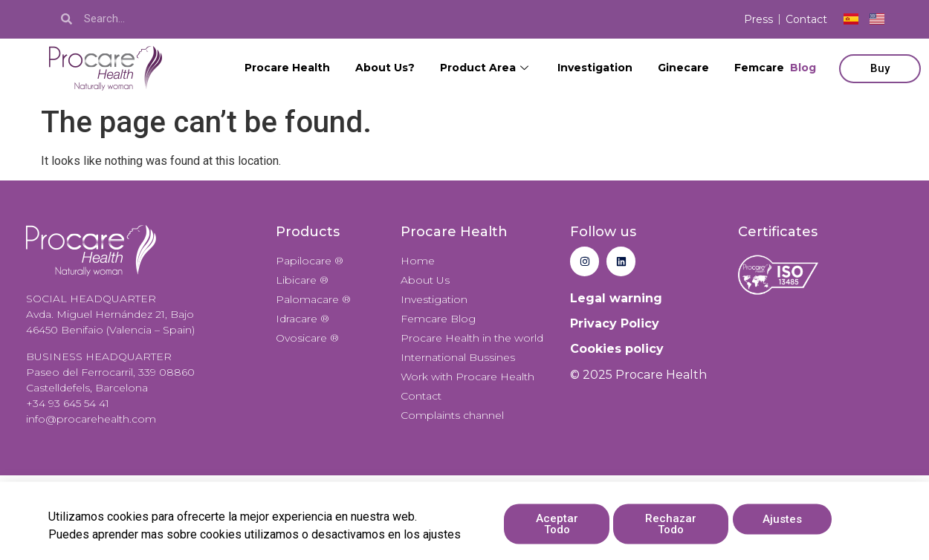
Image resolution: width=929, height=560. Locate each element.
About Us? (385, 68)
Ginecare (683, 68)
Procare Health (287, 68)
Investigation (595, 68)
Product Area (486, 68)
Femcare (775, 68)
